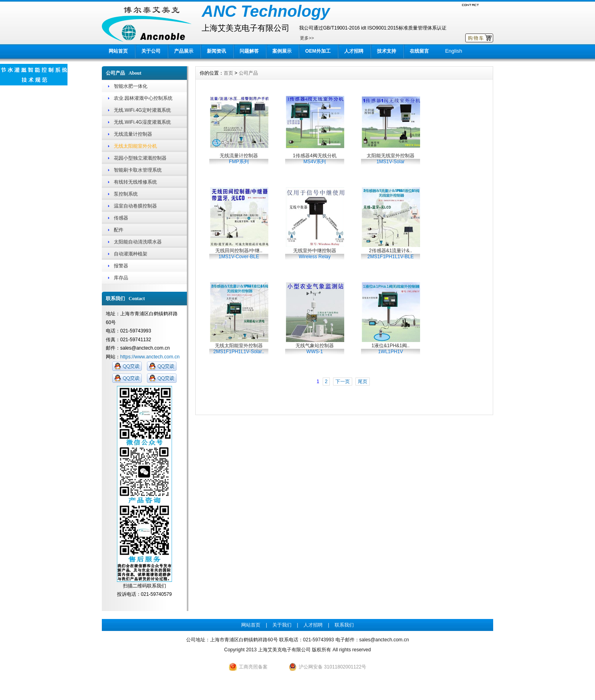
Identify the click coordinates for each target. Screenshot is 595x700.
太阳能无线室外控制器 (391, 159)
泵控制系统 (126, 194)
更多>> (307, 38)
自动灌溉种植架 (131, 254)
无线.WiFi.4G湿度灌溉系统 (142, 122)
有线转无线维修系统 (135, 182)
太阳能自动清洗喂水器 (138, 242)
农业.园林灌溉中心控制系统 (143, 98)
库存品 (121, 278)
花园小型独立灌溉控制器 (140, 158)
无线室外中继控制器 (315, 254)
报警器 (121, 266)
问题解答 (249, 51)
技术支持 (387, 51)
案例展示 (282, 51)
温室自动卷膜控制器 (135, 206)
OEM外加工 (318, 51)
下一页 (343, 382)
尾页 (363, 382)
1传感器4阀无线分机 (314, 159)
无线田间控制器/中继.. (239, 254)
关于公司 (151, 51)
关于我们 (282, 625)
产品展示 (184, 51)
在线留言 (419, 51)
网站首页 (118, 51)
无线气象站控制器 (315, 349)
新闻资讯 (216, 51)
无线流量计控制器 (133, 134)
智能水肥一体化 (131, 86)
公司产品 (248, 73)
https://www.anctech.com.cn (150, 357)
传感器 (121, 218)
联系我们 (344, 625)
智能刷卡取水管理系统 (138, 170)
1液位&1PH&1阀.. (390, 349)
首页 (228, 73)
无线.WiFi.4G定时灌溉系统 (142, 110)
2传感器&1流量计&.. (391, 254)
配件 (119, 230)
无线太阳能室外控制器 (239, 349)
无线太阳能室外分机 (135, 146)
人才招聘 (354, 51)
